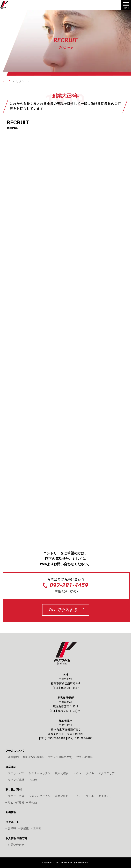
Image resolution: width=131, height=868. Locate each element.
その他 (33, 780)
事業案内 (11, 767)
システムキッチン (40, 773)
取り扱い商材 (14, 790)
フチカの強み (84, 757)
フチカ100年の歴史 (60, 757)
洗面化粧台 (62, 773)
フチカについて (15, 751)
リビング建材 (16, 780)
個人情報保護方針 (16, 838)
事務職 (25, 828)
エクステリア (106, 773)
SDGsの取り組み (33, 757)
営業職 (12, 828)
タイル (90, 773)
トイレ (77, 773)
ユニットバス (16, 773)
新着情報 (11, 812)
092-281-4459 (69, 585)
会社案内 (13, 757)
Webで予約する (63, 610)
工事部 (37, 828)
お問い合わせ (16, 845)
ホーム (7, 81)
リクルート (12, 822)
